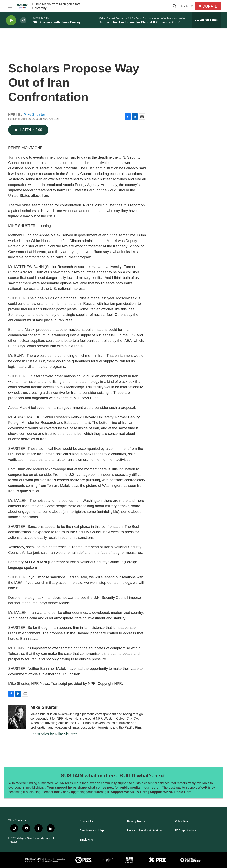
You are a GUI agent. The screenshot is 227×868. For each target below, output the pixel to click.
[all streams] (206, 20)
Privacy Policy (136, 821)
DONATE (210, 6)
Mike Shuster (34, 115)
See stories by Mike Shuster (54, 734)
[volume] (23, 20)
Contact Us (86, 821)
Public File (181, 821)
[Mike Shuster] (17, 717)
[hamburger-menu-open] (10, 6)
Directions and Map (92, 831)
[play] (11, 20)
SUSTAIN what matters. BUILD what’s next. (113, 776)
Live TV (187, 6)
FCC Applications (186, 831)
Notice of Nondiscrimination (144, 831)
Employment (87, 840)
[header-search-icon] (175, 6)
